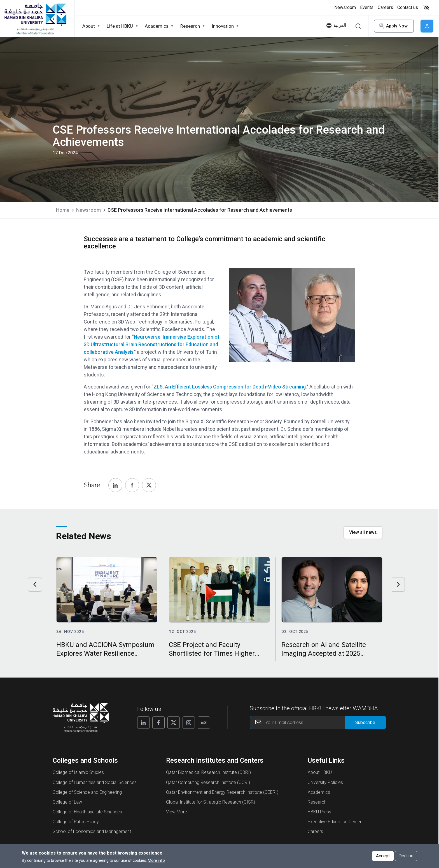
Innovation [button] (223, 26)
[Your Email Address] (318, 722)
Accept (383, 856)
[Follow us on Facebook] (158, 723)
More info (156, 860)
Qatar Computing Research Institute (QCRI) (208, 782)
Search (358, 26)
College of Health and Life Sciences (87, 812)
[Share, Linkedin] (115, 485)
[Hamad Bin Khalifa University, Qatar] (35, 18)
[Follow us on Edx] (204, 723)
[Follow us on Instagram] (189, 723)
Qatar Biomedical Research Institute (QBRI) (208, 772)
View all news (363, 532)
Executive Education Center (335, 822)
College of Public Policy (76, 822)
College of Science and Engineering (87, 792)
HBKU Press (319, 812)
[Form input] (365, 722)
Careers (315, 831)
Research (317, 802)
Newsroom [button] (345, 7)
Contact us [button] (408, 7)
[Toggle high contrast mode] (426, 8)
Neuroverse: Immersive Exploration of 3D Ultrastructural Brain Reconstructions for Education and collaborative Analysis (152, 344)
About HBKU (320, 772)
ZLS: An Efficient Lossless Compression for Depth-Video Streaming (230, 387)
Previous (35, 585)
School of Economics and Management (92, 831)
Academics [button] (157, 26)
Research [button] (190, 26)
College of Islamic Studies (78, 772)
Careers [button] (385, 7)
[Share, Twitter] (149, 485)
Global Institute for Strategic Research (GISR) (211, 802)
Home (63, 210)
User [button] (427, 26)
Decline (406, 856)
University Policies (325, 782)
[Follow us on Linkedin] (143, 723)
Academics (319, 792)
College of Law (67, 802)
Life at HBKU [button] (120, 26)
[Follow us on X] (174, 723)
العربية (340, 25)
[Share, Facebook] (132, 485)
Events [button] (367, 7)
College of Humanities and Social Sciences (95, 782)
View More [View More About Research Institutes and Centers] (177, 812)
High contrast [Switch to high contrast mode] (426, 8)
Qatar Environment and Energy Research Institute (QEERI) (222, 792)
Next (398, 585)
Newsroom (88, 210)
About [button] (89, 26)
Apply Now (393, 26)
